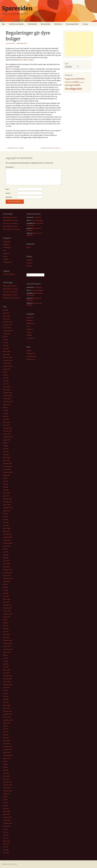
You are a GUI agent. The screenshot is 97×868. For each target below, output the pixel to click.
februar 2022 (7, 458)
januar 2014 (6, 744)
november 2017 (7, 608)
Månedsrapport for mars (10, 217)
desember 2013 (7, 747)
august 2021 (6, 475)
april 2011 (6, 835)
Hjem (3, 24)
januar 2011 (6, 844)
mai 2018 (5, 590)
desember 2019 (7, 534)
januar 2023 (6, 425)
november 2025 (7, 325)
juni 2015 (5, 693)
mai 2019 (5, 555)
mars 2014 (6, 738)
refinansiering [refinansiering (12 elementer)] (69, 82)
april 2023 (6, 416)
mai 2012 (5, 803)
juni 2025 (5, 340)
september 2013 (8, 755)
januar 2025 (6, 354)
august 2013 (6, 758)
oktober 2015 (7, 682)
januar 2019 (6, 567)
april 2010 (6, 850)
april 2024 (6, 381)
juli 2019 (5, 549)
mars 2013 (6, 773)
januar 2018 (6, 602)
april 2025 (6, 345)
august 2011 (6, 826)
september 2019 (8, 543)
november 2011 (7, 817)
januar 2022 (6, 460)
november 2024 (7, 360)
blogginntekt (7, 242)
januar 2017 (6, 637)
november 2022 (7, 431)
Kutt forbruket (37, 217)
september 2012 (8, 791)
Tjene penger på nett (72, 24)
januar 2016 (6, 673)
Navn (8, 189)
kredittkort (6, 244)
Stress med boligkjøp (37, 220)
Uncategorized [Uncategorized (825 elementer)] (73, 89)
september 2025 (8, 331)
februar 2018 (7, 599)
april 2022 (6, 452)
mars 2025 (6, 348)
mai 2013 (5, 767)
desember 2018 (7, 570)
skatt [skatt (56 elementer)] (76, 82)
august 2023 (6, 404)
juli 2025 (5, 337)
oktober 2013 (7, 752)
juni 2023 (5, 410)
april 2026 (6, 310)
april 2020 (6, 522)
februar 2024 (7, 387)
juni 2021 (5, 481)
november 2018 (7, 573)
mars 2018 (6, 596)
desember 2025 (7, 322)
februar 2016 (7, 670)
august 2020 (6, 511)
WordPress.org (31, 359)
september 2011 (8, 823)
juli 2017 (5, 620)
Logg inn (29, 350)
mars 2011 (6, 838)
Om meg (85, 24)
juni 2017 (5, 623)
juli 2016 (5, 655)
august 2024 (6, 369)
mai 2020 (5, 519)
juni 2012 (5, 800)
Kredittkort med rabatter (16, 24)
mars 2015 (6, 702)
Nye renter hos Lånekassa (10, 223)
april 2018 (6, 593)
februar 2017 (7, 634)
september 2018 (8, 578)
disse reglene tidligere (27, 60)
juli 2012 (5, 797)
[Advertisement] (79, 44)
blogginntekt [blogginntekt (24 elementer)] (70, 79)
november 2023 (7, 396)
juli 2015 (5, 690)
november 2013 (7, 749)
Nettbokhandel (32, 24)
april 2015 (6, 699)
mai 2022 (5, 449)
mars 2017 (6, 632)
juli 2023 (5, 407)
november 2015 (7, 679)
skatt (4, 250)
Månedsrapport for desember (12, 229)
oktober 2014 (7, 717)
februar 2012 (7, 811)
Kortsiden (29, 263)
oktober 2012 (7, 788)
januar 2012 (6, 814)
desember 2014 (7, 711)
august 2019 (6, 546)
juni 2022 (5, 446)
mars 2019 (6, 561)
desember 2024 (7, 357)
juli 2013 (5, 761)
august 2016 (6, 652)
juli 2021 (5, 478)
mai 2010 (5, 847)
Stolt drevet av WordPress (9, 864)
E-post (8, 193)
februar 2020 (7, 528)
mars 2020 (6, 525)
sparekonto (6, 253)
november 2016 (7, 643)
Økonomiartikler (46, 24)
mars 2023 (6, 419)
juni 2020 (5, 517)
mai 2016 (5, 661)
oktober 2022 (7, 434)
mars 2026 (6, 313)
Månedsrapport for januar (10, 226)
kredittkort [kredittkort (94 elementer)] (80, 79)
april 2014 (6, 735)
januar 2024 (6, 390)
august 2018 (6, 581)
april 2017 (6, 629)
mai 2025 (5, 343)
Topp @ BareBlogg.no (9, 274)
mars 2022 (6, 455)
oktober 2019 (7, 540)
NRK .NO (10, 69)
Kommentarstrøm (32, 356)
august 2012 (6, 794)
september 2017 (8, 614)
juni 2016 (5, 658)
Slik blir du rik (58, 24)
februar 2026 (7, 316)
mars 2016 (6, 667)
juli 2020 (5, 514)
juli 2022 (5, 443)
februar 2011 (7, 841)
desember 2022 (7, 428)
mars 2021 (6, 490)
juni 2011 (5, 829)
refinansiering (7, 247)
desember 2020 (7, 499)
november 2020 (7, 502)
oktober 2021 (7, 469)
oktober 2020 (7, 505)
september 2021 (8, 472)
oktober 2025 (7, 328)
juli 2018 (5, 584)
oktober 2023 (7, 399)
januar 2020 (6, 531)
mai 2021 (5, 484)
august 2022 (6, 440)
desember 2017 (7, 605)
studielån (6, 259)
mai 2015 (5, 696)
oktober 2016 (7, 646)
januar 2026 (6, 319)
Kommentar (10, 167)
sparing (5, 256)
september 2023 (8, 402)
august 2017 (6, 617)
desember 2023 (7, 393)
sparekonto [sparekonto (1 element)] (81, 82)
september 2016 (8, 649)
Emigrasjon (30, 260)
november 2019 (7, 537)
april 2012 (6, 806)
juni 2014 (5, 729)
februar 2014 (7, 741)
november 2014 (7, 714)
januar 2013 (6, 779)
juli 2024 (5, 372)
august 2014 (6, 723)
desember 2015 (7, 676)
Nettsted (9, 197)
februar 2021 (7, 493)
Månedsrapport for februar (11, 220)
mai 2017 (5, 626)
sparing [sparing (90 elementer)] (68, 85)
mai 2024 (5, 378)
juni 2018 (5, 587)
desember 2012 (7, 782)
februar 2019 (7, 564)
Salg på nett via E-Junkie (51, 148)
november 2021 (7, 466)
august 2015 (6, 688)
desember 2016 (7, 640)
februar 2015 (7, 705)
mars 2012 (6, 808)
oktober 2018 (7, 575)
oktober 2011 (7, 820)
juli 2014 (5, 726)
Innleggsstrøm (31, 353)
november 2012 (7, 785)
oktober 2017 (7, 611)
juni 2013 (5, 764)
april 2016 (6, 664)
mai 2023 (5, 413)
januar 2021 (6, 496)
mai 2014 (5, 732)
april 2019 (6, 558)
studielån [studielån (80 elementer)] (76, 85)
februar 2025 (7, 351)
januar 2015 (6, 708)
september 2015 (8, 685)
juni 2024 (5, 375)
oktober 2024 (7, 363)
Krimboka (29, 266)
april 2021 (6, 487)
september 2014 (8, 720)
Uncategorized (22, 43)
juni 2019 (5, 552)
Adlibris (29, 248)
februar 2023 (7, 422)
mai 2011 (5, 832)
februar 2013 (7, 776)
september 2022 (8, 437)
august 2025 (6, 334)
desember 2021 (7, 463)
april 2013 (6, 770)
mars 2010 (6, 853)
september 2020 (8, 508)
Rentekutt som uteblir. (15, 148)
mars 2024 (6, 384)
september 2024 (8, 366)
